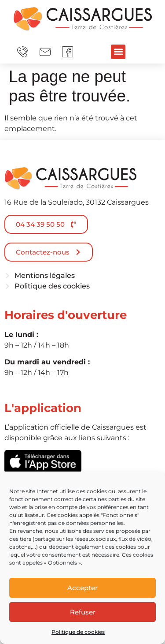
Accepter (82, 588)
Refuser (83, 612)
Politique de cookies (78, 632)
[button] (118, 52)
